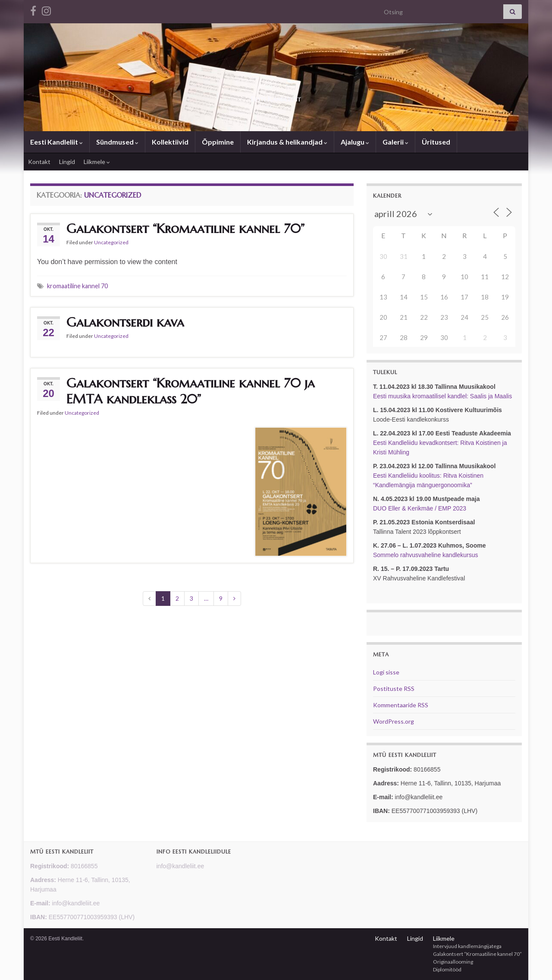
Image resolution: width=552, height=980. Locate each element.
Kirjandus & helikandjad (287, 142)
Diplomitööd (447, 969)
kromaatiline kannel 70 (77, 286)
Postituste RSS (394, 689)
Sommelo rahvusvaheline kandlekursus (426, 555)
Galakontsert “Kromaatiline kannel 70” (185, 228)
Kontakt (39, 162)
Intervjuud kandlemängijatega (467, 946)
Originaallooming (453, 962)
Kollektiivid (170, 142)
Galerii (395, 142)
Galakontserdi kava (125, 322)
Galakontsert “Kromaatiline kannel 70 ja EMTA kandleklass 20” (191, 391)
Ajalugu (355, 142)
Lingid (67, 162)
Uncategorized (111, 242)
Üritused (436, 142)
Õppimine (218, 142)
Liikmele (97, 162)
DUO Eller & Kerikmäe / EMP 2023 (420, 508)
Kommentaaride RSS (401, 705)
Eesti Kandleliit (276, 97)
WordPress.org (394, 721)
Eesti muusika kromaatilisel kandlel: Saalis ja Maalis (442, 396)
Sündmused (117, 142)
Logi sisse (386, 672)
